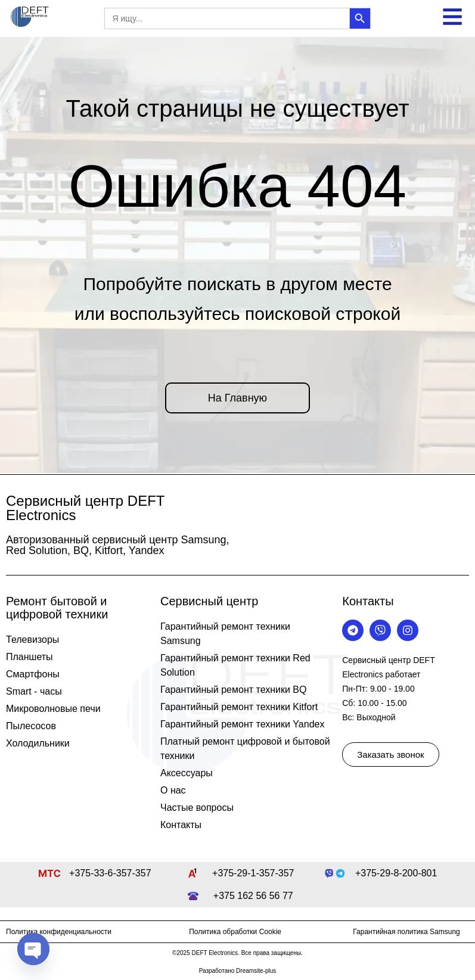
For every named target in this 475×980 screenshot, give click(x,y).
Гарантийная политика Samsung (406, 932)
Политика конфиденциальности (59, 932)
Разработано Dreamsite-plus (238, 971)
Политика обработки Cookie (235, 932)
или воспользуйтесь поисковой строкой (238, 314)
